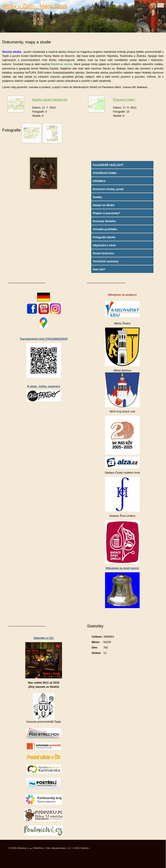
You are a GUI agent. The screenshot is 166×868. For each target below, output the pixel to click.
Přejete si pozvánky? (106, 213)
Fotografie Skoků (104, 237)
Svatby (97, 197)
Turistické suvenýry (106, 261)
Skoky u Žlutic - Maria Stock (35, 6)
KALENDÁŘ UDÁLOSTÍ (108, 165)
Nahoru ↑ (86, 848)
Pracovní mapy (124, 99)
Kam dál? (99, 269)
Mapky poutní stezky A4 (50, 99)
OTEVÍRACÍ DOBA (105, 173)
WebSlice (39, 848)
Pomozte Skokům (104, 221)
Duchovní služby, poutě (108, 189)
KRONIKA (99, 181)
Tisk (48, 848)
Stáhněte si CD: (44, 638)
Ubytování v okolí (104, 245)
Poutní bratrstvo (103, 253)
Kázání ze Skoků (104, 205)
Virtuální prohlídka (105, 229)
